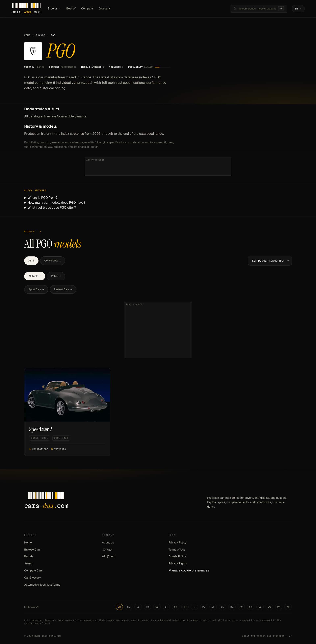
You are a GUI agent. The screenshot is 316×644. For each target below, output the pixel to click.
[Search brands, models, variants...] (257, 9)
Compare (87, 8)
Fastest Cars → (63, 289)
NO (241, 607)
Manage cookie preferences (189, 570)
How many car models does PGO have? (56, 203)
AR (288, 607)
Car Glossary (32, 578)
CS (213, 607)
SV (251, 607)
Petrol (56, 276)
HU (232, 607)
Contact (107, 550)
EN (119, 607)
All (31, 261)
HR (185, 607)
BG (269, 607)
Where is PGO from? (42, 198)
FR (148, 607)
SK (223, 607)
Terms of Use (177, 550)
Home (27, 35)
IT (166, 607)
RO (129, 607)
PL (204, 607)
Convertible (53, 261)
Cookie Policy (177, 556)
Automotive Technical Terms (42, 585)
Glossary (104, 8)
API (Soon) (109, 556)
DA (279, 607)
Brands (41, 35)
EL (260, 607)
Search (29, 563)
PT (194, 607)
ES (157, 607)
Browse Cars (32, 550)
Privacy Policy (177, 542)
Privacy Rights (178, 563)
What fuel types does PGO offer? (52, 208)
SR (176, 607)
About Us (108, 542)
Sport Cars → (36, 289)
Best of (71, 8)
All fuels (35, 276)
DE (138, 607)
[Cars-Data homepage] (26, 9)
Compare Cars (33, 570)
